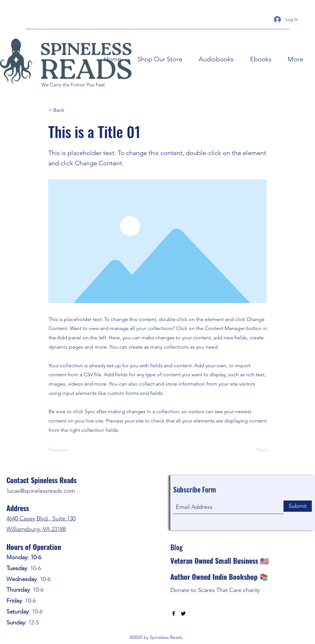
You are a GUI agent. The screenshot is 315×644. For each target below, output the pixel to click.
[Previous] (70, 450)
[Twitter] (183, 614)
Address (18, 508)
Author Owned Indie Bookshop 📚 (219, 577)
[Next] (251, 450)
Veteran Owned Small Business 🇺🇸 (220, 561)
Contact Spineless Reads (41, 480)
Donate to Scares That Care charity (215, 590)
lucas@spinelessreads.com (41, 491)
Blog (176, 547)
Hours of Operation (34, 547)
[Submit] (298, 506)
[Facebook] (174, 614)
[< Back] (70, 110)
